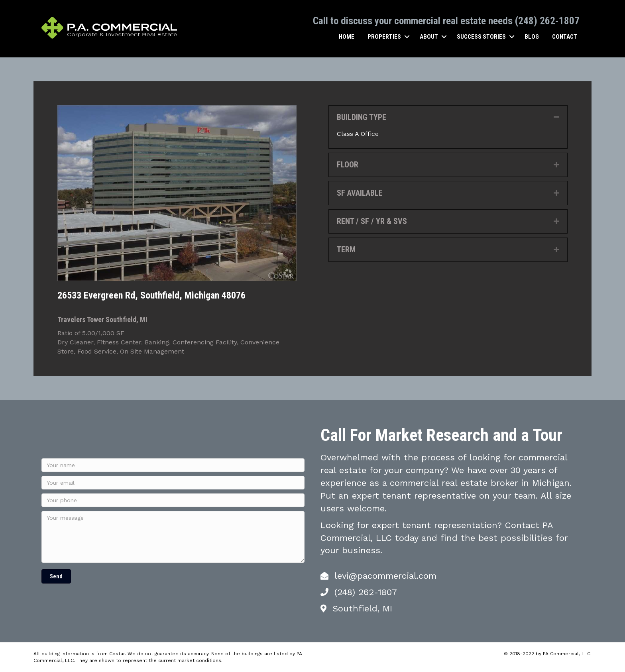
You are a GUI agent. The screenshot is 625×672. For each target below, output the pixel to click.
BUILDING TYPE (362, 117)
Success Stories (481, 36)
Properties (384, 36)
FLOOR (348, 164)
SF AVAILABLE (360, 193)
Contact (565, 36)
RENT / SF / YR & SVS (372, 221)
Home (347, 36)
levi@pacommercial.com (385, 575)
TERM (346, 249)
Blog (532, 36)
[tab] (448, 117)
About (429, 36)
